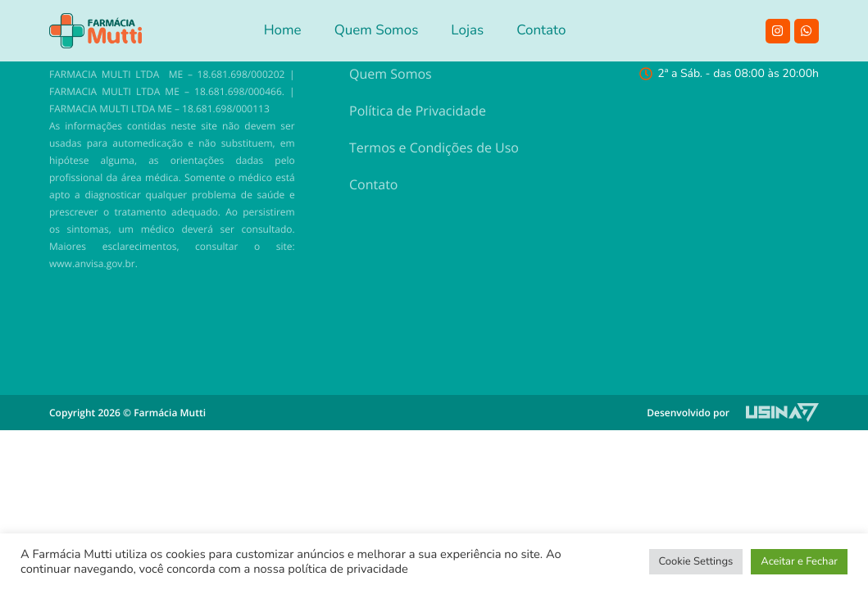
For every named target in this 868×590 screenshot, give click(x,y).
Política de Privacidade (418, 111)
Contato (373, 184)
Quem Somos (391, 74)
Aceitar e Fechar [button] (799, 561)
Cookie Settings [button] (696, 561)
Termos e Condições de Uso (434, 147)
